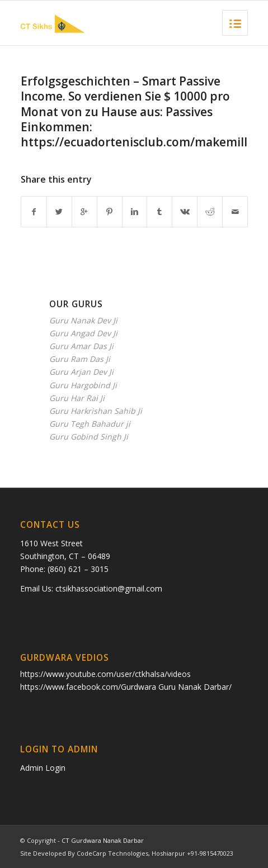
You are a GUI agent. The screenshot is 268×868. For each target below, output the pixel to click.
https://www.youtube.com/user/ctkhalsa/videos (105, 674)
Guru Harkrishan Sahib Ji (96, 411)
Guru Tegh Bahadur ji (90, 424)
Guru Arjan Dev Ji (81, 372)
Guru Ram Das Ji (80, 359)
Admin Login (43, 768)
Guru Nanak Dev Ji (83, 320)
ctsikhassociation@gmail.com (109, 588)
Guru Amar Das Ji (81, 346)
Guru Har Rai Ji (77, 398)
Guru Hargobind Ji (83, 385)
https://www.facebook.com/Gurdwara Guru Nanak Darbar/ (126, 687)
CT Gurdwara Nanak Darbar (103, 840)
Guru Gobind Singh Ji (89, 437)
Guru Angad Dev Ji (83, 333)
